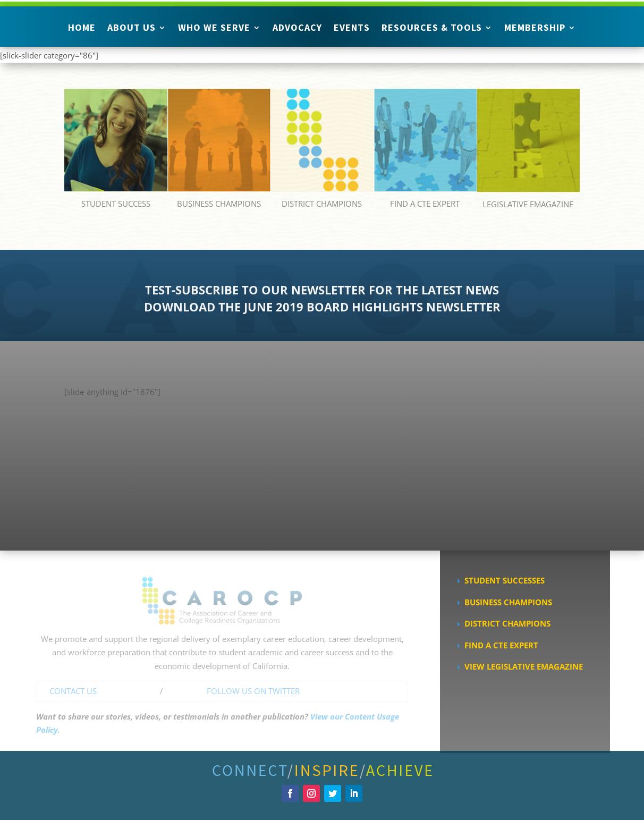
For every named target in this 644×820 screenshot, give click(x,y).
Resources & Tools (432, 29)
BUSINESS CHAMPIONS (219, 204)
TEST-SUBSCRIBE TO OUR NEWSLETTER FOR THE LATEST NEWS (322, 290)
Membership (535, 29)
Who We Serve (214, 29)
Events (352, 29)
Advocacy (297, 29)
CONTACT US (73, 691)
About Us (132, 29)
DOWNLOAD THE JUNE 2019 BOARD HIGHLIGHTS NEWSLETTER (322, 307)
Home (82, 29)
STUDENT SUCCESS (116, 204)
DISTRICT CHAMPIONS (322, 204)
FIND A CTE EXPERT (425, 204)
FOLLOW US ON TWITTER (253, 691)
